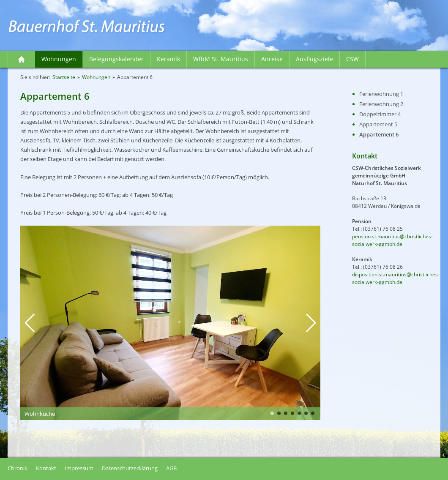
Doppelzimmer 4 (380, 114)
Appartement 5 (378, 124)
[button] (30, 323)
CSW (352, 59)
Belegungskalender (116, 59)
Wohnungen (59, 59)
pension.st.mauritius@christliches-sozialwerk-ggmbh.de (392, 240)
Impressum (79, 468)
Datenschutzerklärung (130, 468)
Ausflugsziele (314, 59)
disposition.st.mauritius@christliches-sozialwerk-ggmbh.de (396, 278)
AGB (171, 468)
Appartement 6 (379, 134)
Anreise (272, 59)
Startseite (22, 59)
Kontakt (46, 468)
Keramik (168, 59)
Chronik (18, 468)
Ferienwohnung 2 (381, 104)
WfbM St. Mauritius (221, 59)
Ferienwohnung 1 (381, 94)
